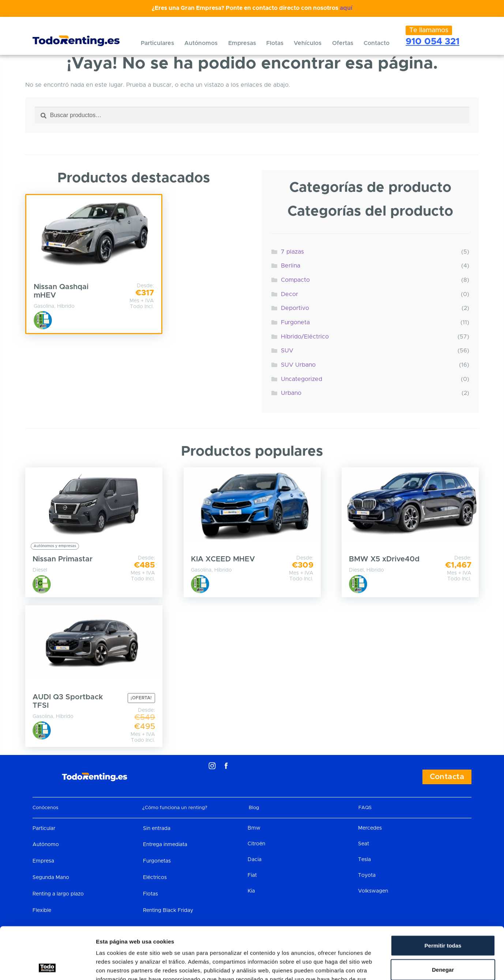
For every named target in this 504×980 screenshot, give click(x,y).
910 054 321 (432, 42)
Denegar (443, 918)
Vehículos (308, 43)
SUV (287, 351)
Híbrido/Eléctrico (305, 337)
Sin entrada (157, 828)
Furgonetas (157, 861)
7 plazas (292, 252)
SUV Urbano (298, 365)
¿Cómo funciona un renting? (175, 808)
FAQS (365, 808)
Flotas (275, 43)
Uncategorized (302, 379)
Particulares (157, 43)
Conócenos (45, 808)
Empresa (43, 861)
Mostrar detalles (393, 966)
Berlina (291, 266)
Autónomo (46, 845)
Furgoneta (295, 322)
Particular (44, 828)
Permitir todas (443, 893)
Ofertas (343, 43)
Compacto (295, 280)
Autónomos (201, 43)
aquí (346, 8)
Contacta (447, 777)
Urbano (291, 393)
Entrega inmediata (165, 845)
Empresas (242, 43)
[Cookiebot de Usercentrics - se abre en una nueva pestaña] (47, 966)
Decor (289, 294)
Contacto (377, 43)
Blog (254, 808)
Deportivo (295, 308)
